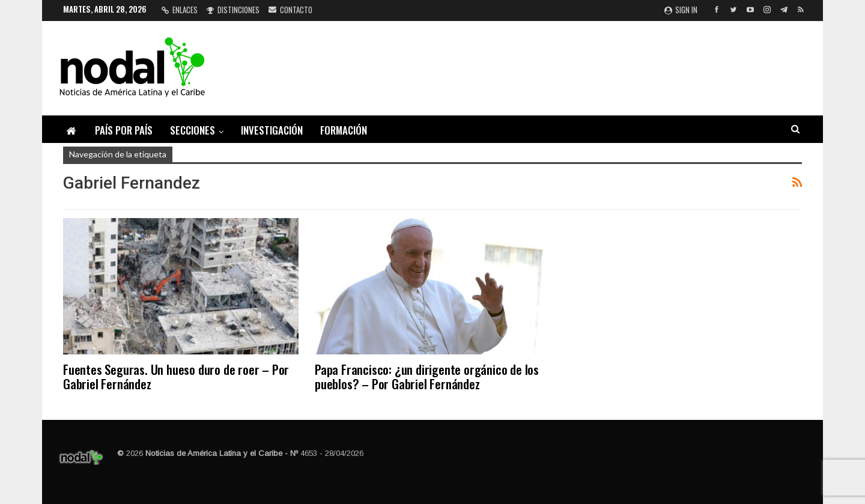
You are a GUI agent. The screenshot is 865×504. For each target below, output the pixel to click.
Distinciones (233, 10)
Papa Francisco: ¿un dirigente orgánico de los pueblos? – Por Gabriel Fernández (427, 376)
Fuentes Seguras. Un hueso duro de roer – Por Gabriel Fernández (176, 376)
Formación (344, 130)
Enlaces (180, 10)
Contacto (290, 10)
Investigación (272, 130)
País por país (124, 130)
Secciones (193, 130)
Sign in (681, 10)
